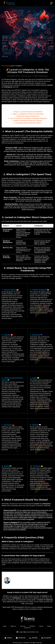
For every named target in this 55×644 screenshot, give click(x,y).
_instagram (46, 638)
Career (41, 626)
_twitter (8, 638)
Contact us (27, 628)
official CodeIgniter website (37, 186)
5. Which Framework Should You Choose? (28, 121)
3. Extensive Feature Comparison (27, 116)
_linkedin (33, 638)
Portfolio (32, 626)
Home (3, 66)
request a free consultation (28, 609)
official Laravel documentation (13, 143)
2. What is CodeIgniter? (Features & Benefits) (27, 114)
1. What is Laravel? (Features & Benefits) (28, 112)
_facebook (21, 638)
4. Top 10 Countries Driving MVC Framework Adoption (28, 118)
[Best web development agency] (52, 4)
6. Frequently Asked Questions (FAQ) (27, 123)
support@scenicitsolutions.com (29, 632)
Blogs (7, 66)
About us (13, 626)
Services (23, 626)
